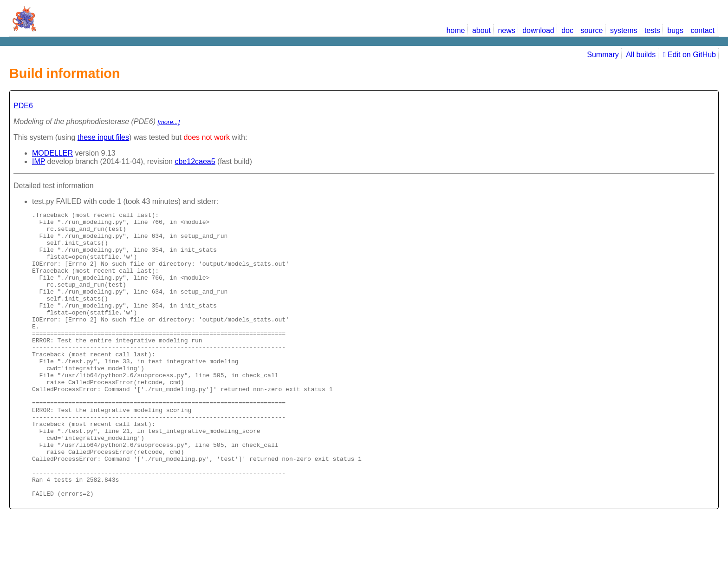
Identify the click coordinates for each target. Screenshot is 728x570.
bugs (675, 30)
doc (567, 30)
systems (624, 30)
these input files (103, 137)
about (481, 30)
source (591, 30)
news (506, 30)
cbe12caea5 (195, 161)
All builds (641, 55)
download (538, 30)
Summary (603, 55)
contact (702, 30)
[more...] (169, 122)
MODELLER (52, 153)
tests (652, 30)
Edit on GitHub (689, 55)
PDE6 (23, 106)
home (455, 30)
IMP (39, 161)
